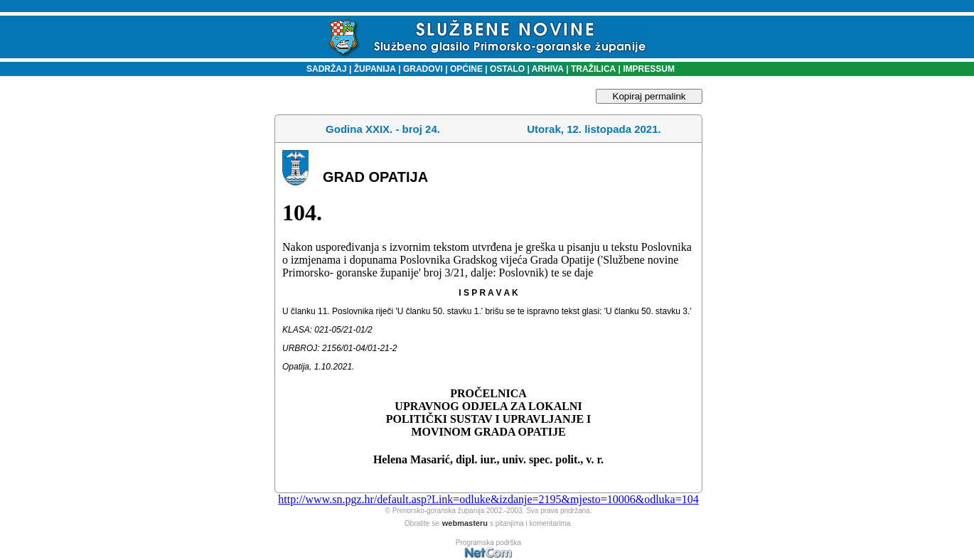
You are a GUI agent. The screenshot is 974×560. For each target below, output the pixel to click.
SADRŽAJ (323, 69)
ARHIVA (547, 69)
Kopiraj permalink (649, 96)
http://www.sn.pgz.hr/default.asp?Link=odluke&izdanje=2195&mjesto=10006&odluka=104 (488, 499)
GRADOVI (423, 69)
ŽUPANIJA (375, 69)
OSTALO (507, 69)
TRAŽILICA (593, 69)
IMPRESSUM (649, 69)
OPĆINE (466, 69)
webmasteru (465, 523)
